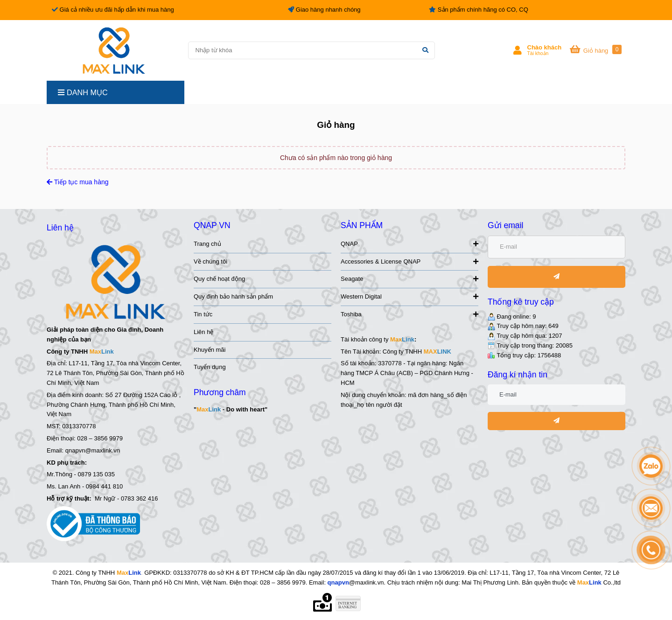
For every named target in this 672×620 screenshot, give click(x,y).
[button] (538, 50)
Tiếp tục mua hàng (78, 182)
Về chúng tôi (210, 261)
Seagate (409, 279)
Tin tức (203, 314)
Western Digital (409, 296)
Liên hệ (203, 332)
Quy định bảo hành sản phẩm (233, 296)
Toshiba (409, 314)
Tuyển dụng (210, 367)
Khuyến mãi (210, 350)
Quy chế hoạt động (219, 279)
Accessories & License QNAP (409, 261)
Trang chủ (207, 244)
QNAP (409, 244)
